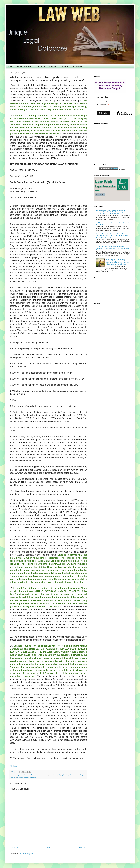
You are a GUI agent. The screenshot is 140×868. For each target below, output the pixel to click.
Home (10, 66)
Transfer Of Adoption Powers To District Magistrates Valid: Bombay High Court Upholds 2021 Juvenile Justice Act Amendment (113, 236)
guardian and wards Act (41, 775)
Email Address (103, 105)
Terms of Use (77, 66)
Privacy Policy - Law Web (48, 66)
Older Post (82, 847)
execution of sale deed (27, 775)
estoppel (18, 775)
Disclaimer (65, 66)
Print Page (13, 766)
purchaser (20, 777)
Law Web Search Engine (25, 66)
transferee (33, 777)
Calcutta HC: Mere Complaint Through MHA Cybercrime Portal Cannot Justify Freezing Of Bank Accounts (112, 248)
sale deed (26, 777)
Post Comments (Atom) (26, 854)
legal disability (65, 775)
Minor (71, 775)
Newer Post (15, 847)
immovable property (55, 775)
